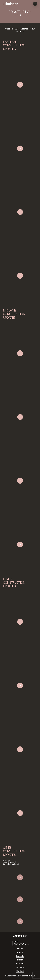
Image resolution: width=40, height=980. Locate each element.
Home (20, 949)
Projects (20, 956)
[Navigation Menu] (35, 4)
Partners (20, 964)
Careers (20, 967)
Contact (20, 971)
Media (20, 960)
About (20, 952)
